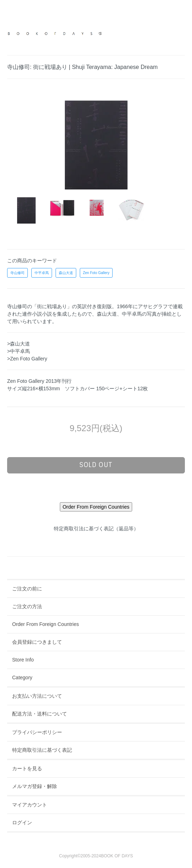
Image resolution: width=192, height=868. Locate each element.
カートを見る (27, 768)
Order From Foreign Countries (46, 624)
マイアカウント (30, 805)
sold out (96, 465)
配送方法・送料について (40, 714)
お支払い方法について (37, 696)
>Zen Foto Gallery (27, 359)
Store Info (23, 660)
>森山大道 (19, 344)
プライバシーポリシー (37, 732)
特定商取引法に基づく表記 (42, 750)
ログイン (22, 823)
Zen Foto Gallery (96, 273)
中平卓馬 (42, 273)
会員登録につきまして (37, 642)
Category (22, 677)
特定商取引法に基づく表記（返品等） (96, 529)
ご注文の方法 (27, 606)
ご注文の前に (27, 589)
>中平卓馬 (19, 351)
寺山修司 (17, 273)
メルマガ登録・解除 (35, 786)
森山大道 (66, 273)
